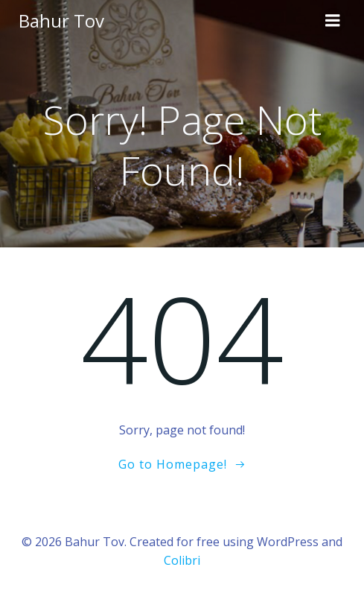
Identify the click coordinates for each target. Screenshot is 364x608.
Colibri (182, 560)
